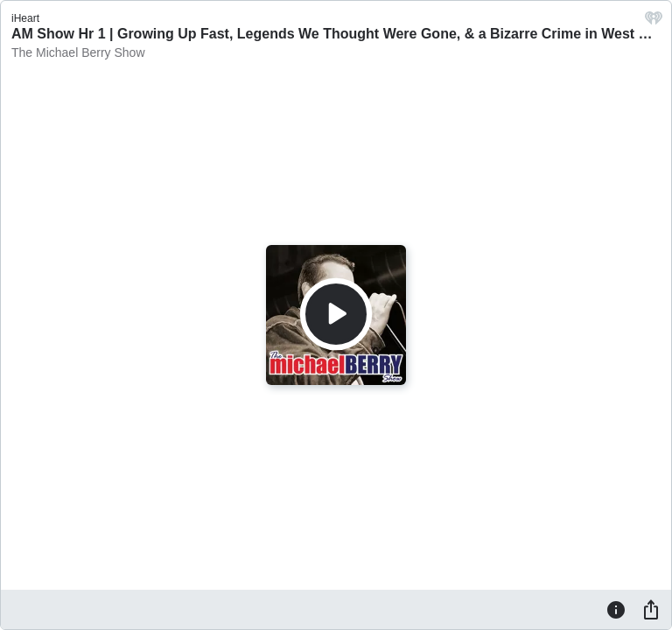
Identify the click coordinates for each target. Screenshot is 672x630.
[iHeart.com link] (654, 22)
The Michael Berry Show (78, 52)
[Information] (616, 609)
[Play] (336, 314)
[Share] (651, 609)
